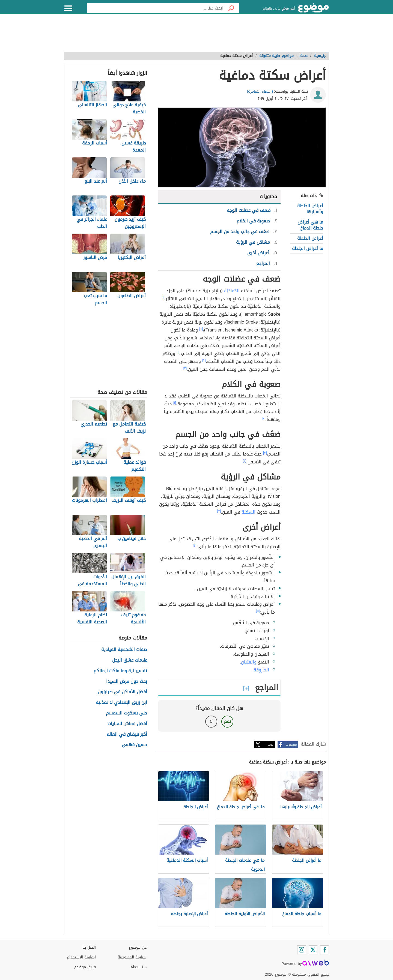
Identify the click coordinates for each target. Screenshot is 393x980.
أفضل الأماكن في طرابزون (122, 692)
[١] (163, 297)
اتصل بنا (89, 947)
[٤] (195, 545)
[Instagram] (302, 950)
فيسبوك (291, 745)
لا (211, 721)
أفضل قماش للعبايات (127, 724)
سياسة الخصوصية (132, 957)
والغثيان (249, 662)
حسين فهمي (134, 745)
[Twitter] (313, 950)
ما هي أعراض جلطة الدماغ (310, 225)
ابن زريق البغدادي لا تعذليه (121, 703)
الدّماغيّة (232, 291)
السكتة (248, 512)
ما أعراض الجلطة (308, 248)
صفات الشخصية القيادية (124, 650)
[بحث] (231, 8)
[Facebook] (324, 950)
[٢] (201, 329)
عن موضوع (138, 947)
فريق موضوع (85, 967)
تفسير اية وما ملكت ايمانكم (120, 671)
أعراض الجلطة (310, 238)
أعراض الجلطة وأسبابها (310, 209)
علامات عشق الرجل (130, 660)
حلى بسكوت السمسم (126, 713)
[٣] (185, 368)
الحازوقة (261, 670)
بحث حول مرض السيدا (127, 682)
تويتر (270, 745)
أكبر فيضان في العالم (127, 735)
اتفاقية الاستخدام (81, 957)
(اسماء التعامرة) (260, 91)
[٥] (258, 611)
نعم (227, 721)
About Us (139, 967)
